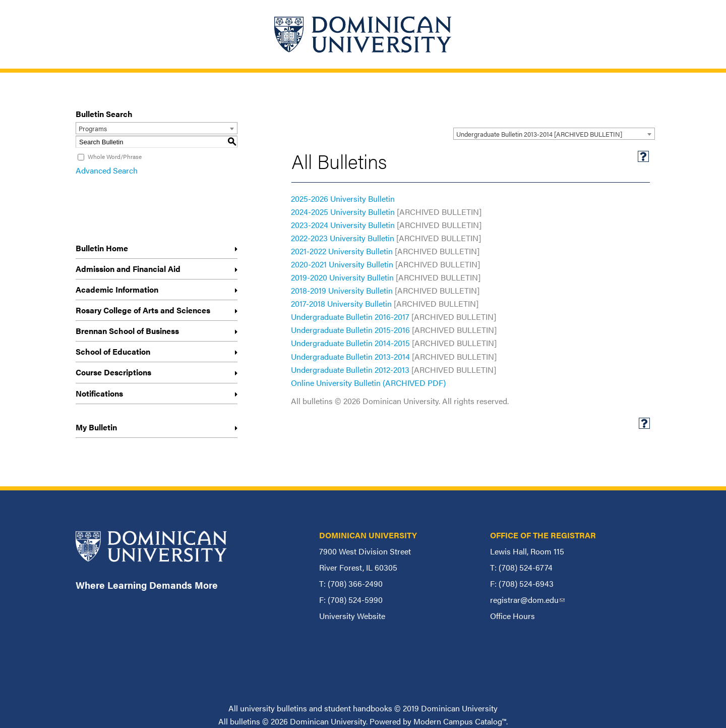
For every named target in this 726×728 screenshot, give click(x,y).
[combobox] (554, 134)
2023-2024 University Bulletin (343, 225)
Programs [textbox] (93, 128)
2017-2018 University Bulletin (341, 303)
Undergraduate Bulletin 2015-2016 (350, 330)
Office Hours (512, 616)
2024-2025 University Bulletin (343, 212)
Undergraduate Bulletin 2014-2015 (350, 343)
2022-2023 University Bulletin (343, 238)
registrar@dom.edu (527, 600)
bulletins (245, 721)
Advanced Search (107, 170)
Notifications (99, 393)
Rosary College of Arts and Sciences (143, 310)
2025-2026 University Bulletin (343, 199)
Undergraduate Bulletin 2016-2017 (350, 317)
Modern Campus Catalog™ (460, 721)
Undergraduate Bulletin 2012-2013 (350, 370)
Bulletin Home (102, 248)
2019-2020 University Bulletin (342, 277)
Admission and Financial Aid (128, 269)
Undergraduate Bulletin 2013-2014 (350, 356)
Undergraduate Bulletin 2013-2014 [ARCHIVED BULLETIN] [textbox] (539, 134)
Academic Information (117, 289)
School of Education (113, 351)
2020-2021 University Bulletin (342, 264)
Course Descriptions (113, 372)
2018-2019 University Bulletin (342, 290)
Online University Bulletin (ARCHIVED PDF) (368, 383)
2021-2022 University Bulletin (342, 251)
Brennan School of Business (127, 331)
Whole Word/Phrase (115, 156)
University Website (352, 616)
